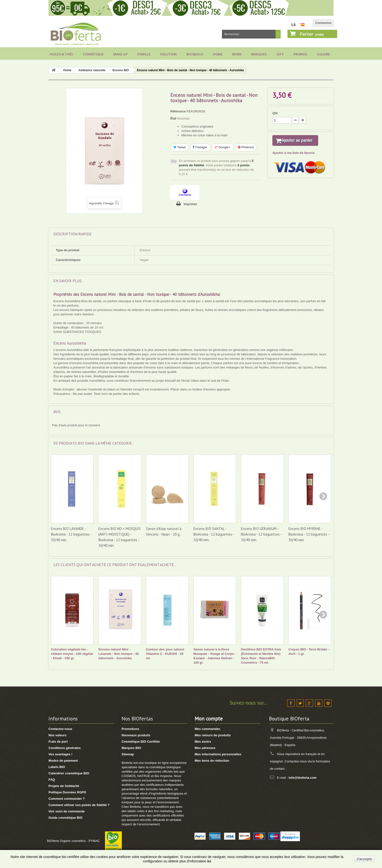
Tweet (180, 147)
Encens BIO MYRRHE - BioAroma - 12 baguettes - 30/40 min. (309, 534)
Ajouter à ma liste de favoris (293, 159)
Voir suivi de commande (67, 811)
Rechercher (278, 34)
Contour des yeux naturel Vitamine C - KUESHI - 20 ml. (165, 654)
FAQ (52, 780)
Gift (280, 54)
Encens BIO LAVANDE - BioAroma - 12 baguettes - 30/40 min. (71, 534)
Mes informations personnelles (218, 754)
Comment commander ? (67, 799)
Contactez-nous (60, 729)
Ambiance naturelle (92, 70)
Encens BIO (121, 70)
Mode (237, 54)
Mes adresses (205, 748)
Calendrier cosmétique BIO (69, 773)
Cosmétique (93, 54)
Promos (300, 54)
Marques (259, 54)
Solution (168, 54)
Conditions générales (65, 748)
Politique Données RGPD (67, 792)
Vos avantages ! (60, 754)
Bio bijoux (195, 54)
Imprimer (191, 204)
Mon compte (209, 719)
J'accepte (364, 859)
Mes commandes (207, 729)
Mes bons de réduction (212, 761)
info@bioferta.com (303, 778)
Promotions (130, 729)
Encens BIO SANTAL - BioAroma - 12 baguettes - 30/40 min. (214, 534)
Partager (200, 147)
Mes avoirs (203, 742)
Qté (275, 113)
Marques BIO (131, 748)
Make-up (120, 54)
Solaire (323, 54)
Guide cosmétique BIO (65, 818)
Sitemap (128, 754)
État (173, 118)
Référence (178, 111)
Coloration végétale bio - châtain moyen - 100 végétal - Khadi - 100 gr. (72, 654)
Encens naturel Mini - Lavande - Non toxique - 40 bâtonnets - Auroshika (119, 654)
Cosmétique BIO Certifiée (141, 742)
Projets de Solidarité (64, 786)
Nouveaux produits (136, 735)
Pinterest (246, 147)
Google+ (223, 147)
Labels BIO (57, 767)
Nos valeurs (57, 735)
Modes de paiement (63, 761)
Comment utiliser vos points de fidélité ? (79, 805)
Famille (144, 54)
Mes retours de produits (213, 735)
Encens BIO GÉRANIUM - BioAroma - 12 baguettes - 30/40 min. (261, 534)
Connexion (323, 23)
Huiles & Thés (61, 54)
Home (218, 54)
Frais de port (58, 742)
